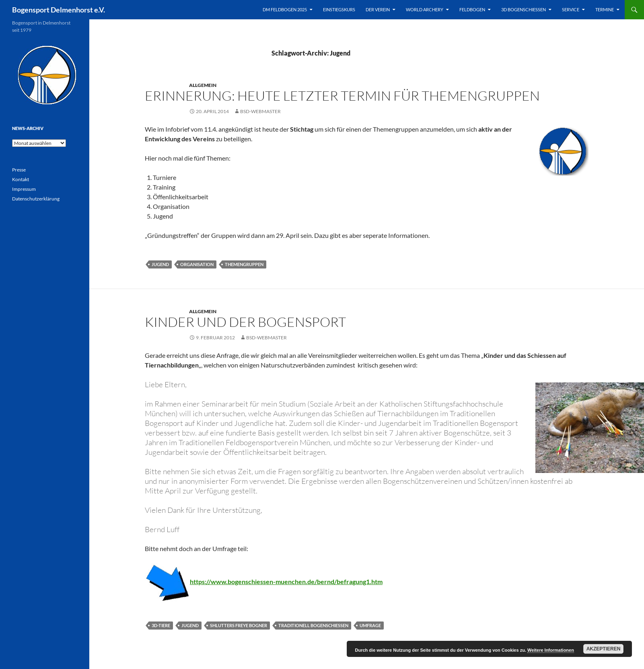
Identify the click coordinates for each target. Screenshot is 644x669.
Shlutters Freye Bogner (239, 625)
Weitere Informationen (551, 650)
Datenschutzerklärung (36, 199)
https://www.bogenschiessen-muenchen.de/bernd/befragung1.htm (286, 581)
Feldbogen (472, 9)
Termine (605, 9)
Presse (19, 170)
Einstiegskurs (339, 9)
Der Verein (378, 9)
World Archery (425, 9)
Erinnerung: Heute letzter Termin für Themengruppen (342, 96)
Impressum (24, 189)
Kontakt (21, 179)
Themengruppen (244, 264)
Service (571, 9)
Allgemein (203, 85)
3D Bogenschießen (524, 9)
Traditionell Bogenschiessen (313, 625)
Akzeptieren (604, 649)
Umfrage (370, 625)
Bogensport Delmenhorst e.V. (59, 10)
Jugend (160, 264)
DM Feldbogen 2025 (285, 9)
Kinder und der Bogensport (245, 322)
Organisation (197, 264)
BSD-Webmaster (260, 111)
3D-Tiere (161, 625)
